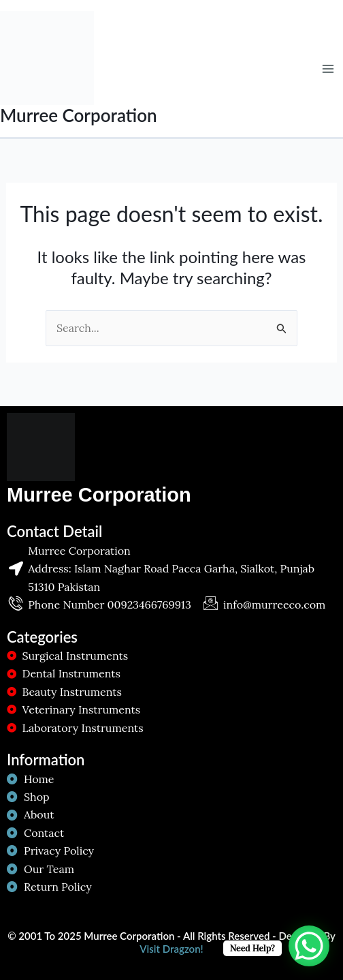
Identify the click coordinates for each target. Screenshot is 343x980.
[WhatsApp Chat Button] (309, 946)
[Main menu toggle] (328, 69)
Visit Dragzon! (171, 949)
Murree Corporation (79, 115)
